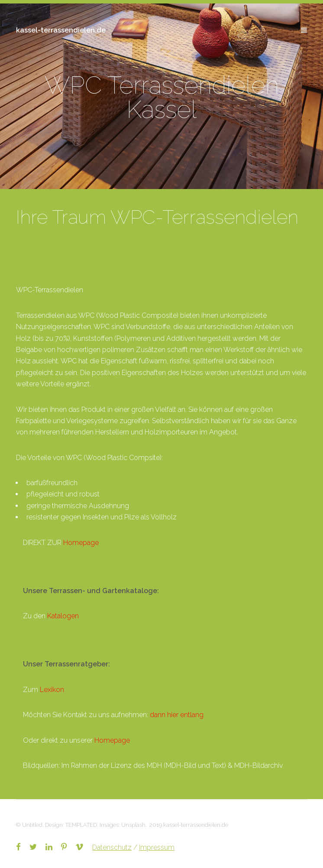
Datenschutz (112, 847)
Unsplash (133, 825)
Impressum (157, 847)
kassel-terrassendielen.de (61, 30)
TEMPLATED (81, 825)
